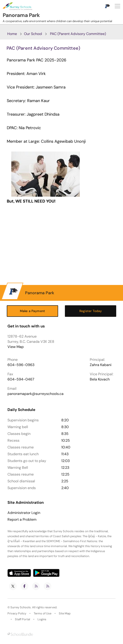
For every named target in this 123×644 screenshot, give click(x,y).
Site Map (65, 613)
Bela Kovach (100, 379)
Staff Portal (22, 619)
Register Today (91, 311)
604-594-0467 (21, 379)
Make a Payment (32, 311)
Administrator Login (24, 513)
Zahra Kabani (101, 365)
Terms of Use (43, 613)
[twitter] (13, 586)
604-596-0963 (21, 365)
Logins (42, 619)
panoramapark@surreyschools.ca (35, 394)
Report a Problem (22, 520)
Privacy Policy (17, 613)
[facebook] (24, 586)
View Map (16, 347)
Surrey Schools (21, 607)
